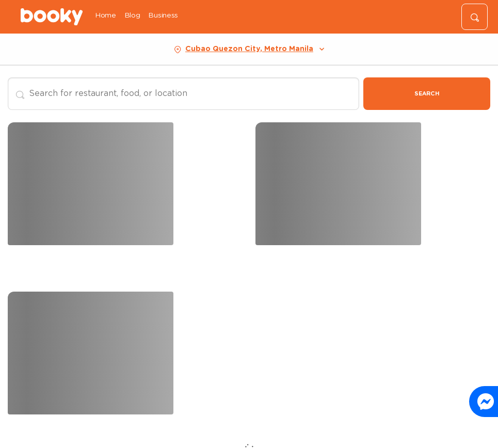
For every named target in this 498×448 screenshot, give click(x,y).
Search (427, 94)
